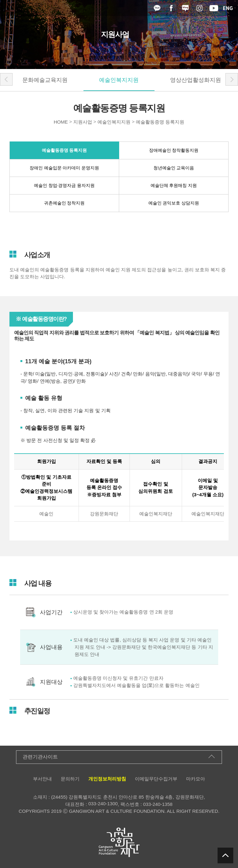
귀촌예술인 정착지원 (64, 203)
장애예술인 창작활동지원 (174, 150)
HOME (61, 122)
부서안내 (42, 779)
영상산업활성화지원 (196, 80)
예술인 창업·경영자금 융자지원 (64, 185)
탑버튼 (225, 855)
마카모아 (196, 779)
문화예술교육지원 (45, 80)
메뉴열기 (6, 8)
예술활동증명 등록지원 (160, 122)
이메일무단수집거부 (156, 779)
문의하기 (70, 779)
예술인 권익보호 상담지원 (174, 203)
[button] (6, 79)
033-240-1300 (103, 804)
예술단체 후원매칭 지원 (174, 185)
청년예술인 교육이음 (174, 168)
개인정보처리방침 (107, 779)
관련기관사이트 (40, 757)
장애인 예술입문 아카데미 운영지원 (64, 168)
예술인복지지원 (119, 80)
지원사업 (83, 122)
